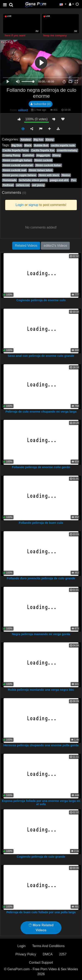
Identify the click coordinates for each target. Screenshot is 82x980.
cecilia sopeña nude (63, 145)
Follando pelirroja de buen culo (41, 523)
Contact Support (41, 963)
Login (21, 946)
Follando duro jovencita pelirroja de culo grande (41, 578)
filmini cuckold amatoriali (18, 165)
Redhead (8, 185)
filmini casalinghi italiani (17, 160)
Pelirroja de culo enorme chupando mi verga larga (41, 412)
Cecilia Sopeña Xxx (43, 150)
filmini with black (49, 175)
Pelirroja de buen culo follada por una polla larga (41, 912)
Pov (73, 180)
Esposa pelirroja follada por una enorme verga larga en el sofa (41, 803)
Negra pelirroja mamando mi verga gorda (41, 634)
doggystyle (43, 155)
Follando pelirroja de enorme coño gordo (41, 467)
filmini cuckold (43, 160)
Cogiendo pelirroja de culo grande (41, 857)
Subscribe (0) (41, 104)
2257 (63, 954)
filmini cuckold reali (15, 170)
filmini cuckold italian (48, 165)
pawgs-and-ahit (59, 180)
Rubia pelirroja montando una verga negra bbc (41, 690)
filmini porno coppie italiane (19, 175)
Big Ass (38, 140)
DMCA (48, 954)
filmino (66, 175)
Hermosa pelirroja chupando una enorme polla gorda (41, 745)
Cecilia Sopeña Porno (16, 150)
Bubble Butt (41, 145)
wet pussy (38, 185)
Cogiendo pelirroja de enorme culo (41, 300)
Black (28, 145)
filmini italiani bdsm (41, 170)
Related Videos (26, 246)
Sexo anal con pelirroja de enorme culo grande (41, 356)
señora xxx (23, 185)
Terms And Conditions (48, 946)
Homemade (10, 180)
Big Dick (17, 145)
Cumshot (28, 155)
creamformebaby (67, 150)
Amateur (26, 140)
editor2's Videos (55, 246)
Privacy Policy (26, 954)
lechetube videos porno (33, 180)
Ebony (50, 140)
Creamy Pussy (12, 155)
